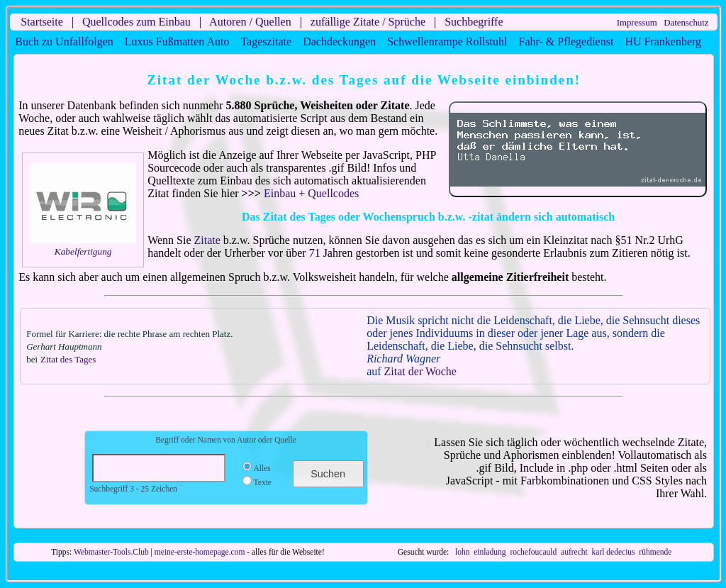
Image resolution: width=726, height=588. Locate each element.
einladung (490, 552)
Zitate (207, 240)
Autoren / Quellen (250, 22)
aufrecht (574, 552)
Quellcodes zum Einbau (136, 22)
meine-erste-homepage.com (200, 552)
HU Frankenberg (663, 41)
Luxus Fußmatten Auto (177, 41)
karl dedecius (614, 552)
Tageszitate (266, 41)
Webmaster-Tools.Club (111, 552)
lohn (462, 552)
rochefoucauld (533, 552)
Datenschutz (686, 23)
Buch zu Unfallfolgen (64, 41)
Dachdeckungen (339, 41)
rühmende (655, 552)
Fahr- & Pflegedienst (566, 41)
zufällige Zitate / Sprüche (368, 22)
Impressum (637, 23)
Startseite (42, 22)
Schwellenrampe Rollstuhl (447, 41)
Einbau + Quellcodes (311, 193)
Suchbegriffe (474, 22)
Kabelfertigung (83, 251)
